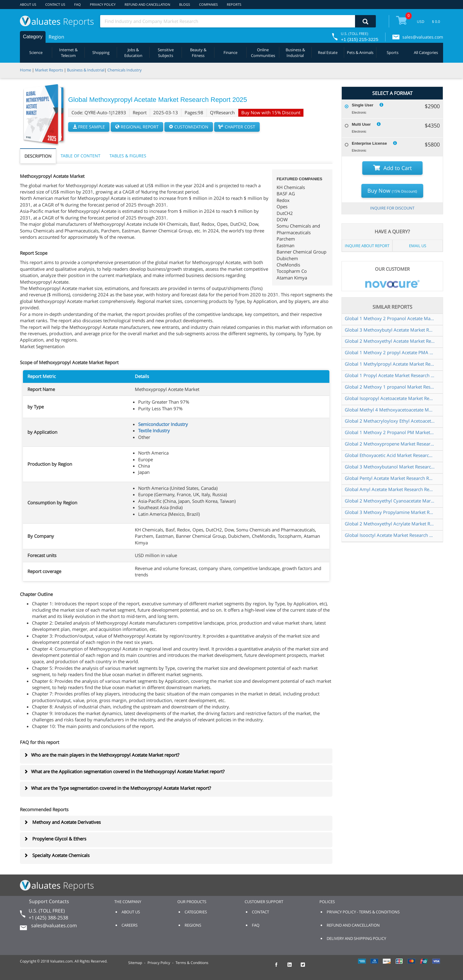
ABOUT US (28, 4)
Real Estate (328, 52)
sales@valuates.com (423, 37)
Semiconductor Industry (163, 424)
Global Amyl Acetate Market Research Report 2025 (390, 489)
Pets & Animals (360, 52)
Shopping (101, 52)
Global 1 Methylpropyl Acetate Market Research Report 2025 (390, 364)
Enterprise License (369, 143)
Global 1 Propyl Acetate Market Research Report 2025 (390, 375)
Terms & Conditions (192, 963)
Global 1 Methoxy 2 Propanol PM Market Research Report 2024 (390, 432)
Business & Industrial (295, 53)
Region (56, 37)
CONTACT (260, 912)
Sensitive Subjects (166, 53)
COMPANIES (208, 4)
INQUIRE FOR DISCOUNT (392, 208)
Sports (393, 52)
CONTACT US (55, 4)
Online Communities (263, 53)
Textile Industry (154, 430)
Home (25, 70)
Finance (230, 52)
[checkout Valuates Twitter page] (306, 967)
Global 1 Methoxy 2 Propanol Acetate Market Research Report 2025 (390, 318)
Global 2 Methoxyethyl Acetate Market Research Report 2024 (390, 341)
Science (36, 52)
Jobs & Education (133, 53)
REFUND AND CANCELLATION (147, 4)
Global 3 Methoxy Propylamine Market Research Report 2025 (390, 512)
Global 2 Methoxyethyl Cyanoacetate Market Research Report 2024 (390, 501)
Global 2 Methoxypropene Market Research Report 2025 (390, 444)
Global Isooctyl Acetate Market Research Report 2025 (390, 535)
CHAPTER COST (237, 127)
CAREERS (130, 925)
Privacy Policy (159, 963)
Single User (363, 105)
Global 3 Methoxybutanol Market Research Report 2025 (390, 467)
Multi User (361, 124)
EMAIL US (418, 246)
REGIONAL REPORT (137, 127)
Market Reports (49, 70)
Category (33, 37)
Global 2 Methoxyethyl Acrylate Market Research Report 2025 (390, 524)
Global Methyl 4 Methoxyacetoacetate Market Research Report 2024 (390, 410)
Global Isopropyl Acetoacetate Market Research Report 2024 (390, 398)
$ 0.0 (436, 22)
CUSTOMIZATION (189, 127)
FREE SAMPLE (89, 127)
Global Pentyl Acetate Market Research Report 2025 (390, 478)
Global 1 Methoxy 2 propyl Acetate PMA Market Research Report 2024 (390, 352)
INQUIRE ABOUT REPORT (367, 246)
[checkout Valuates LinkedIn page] (293, 967)
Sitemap (135, 963)
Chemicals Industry (125, 70)
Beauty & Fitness (198, 53)
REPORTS (234, 4)
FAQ (78, 4)
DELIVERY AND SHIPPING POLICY (356, 938)
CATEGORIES (196, 912)
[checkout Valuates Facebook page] (280, 967)
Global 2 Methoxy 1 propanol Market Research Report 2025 (390, 387)
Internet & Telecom (68, 53)
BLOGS (185, 4)
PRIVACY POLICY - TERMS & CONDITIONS (363, 912)
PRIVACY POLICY (103, 4)
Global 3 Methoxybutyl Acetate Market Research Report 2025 (390, 330)
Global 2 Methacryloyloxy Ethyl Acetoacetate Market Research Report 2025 (390, 421)
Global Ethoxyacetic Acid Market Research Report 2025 (390, 455)
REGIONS (193, 925)
